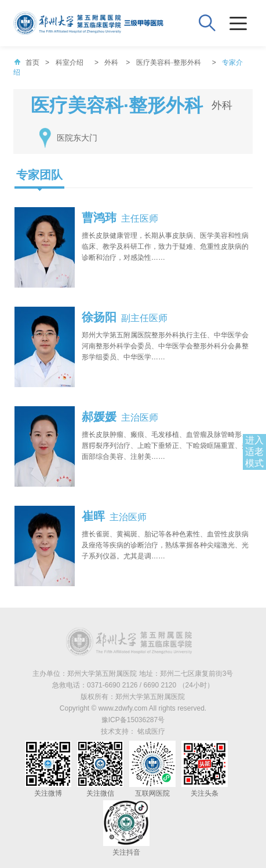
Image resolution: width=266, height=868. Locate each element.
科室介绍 (70, 62)
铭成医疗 (151, 731)
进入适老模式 (254, 452)
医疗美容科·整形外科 (168, 62)
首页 (27, 62)
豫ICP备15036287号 (133, 720)
